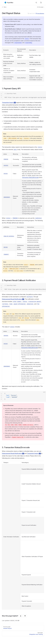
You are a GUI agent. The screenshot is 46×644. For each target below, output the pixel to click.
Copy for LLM (31, 13)
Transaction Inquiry (9, 102)
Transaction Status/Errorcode (30, 177)
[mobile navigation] (41, 3)
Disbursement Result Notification (13, 299)
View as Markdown (40, 13)
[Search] (36, 3)
